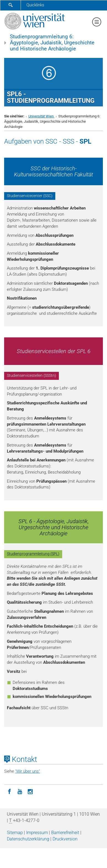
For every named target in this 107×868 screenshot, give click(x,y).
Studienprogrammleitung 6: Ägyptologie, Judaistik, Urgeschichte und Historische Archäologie (52, 43)
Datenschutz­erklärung (28, 839)
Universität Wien (41, 116)
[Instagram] (30, 791)
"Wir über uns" (28, 771)
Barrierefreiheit (65, 833)
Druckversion (65, 839)
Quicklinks (35, 5)
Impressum (37, 833)
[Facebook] (9, 791)
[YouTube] (20, 791)
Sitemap (15, 833)
